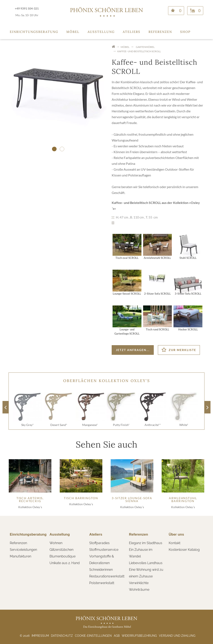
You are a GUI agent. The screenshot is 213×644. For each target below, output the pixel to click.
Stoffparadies (99, 543)
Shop (185, 32)
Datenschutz (62, 636)
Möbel (73, 32)
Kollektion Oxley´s (30, 507)
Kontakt (175, 543)
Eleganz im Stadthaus (146, 543)
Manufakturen (20, 556)
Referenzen (160, 32)
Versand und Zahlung (177, 636)
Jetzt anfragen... (133, 350)
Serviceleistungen (23, 550)
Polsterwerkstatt (102, 583)
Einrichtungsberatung (34, 32)
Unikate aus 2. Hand (65, 563)
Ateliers (132, 32)
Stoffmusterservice (104, 550)
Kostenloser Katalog (184, 550)
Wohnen (56, 543)
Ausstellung (101, 32)
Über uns (176, 534)
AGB (117, 636)
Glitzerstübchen (61, 550)
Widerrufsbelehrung (139, 636)
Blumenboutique (63, 556)
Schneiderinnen (101, 570)
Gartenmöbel (145, 47)
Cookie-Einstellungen (93, 636)
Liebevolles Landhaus (146, 563)
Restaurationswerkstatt (107, 576)
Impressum (40, 636)
